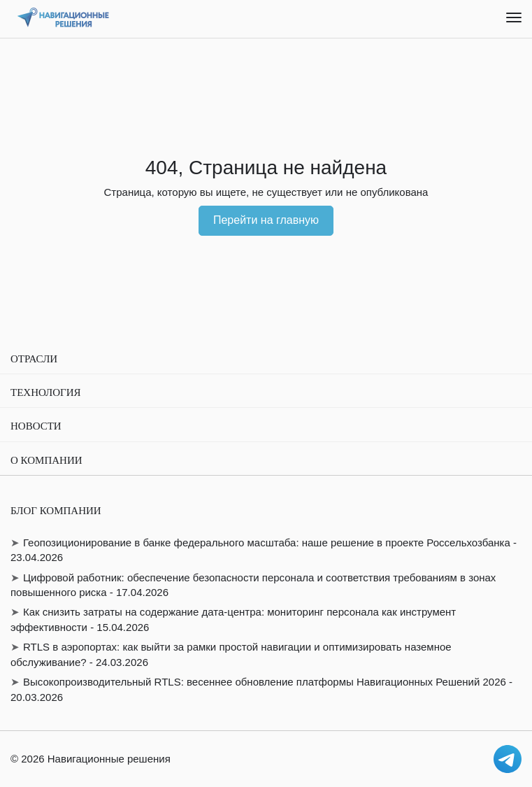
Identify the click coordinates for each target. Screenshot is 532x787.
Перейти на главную (266, 220)
